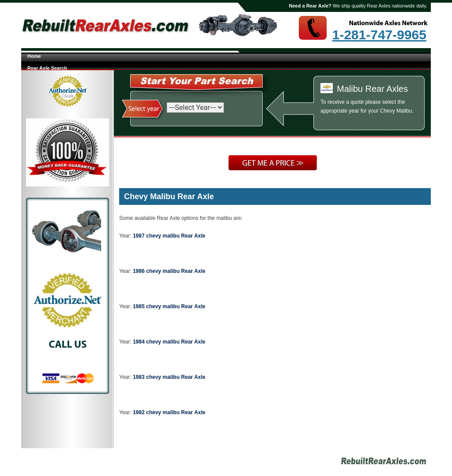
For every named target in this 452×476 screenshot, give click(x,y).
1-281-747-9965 (379, 35)
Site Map (266, 462)
